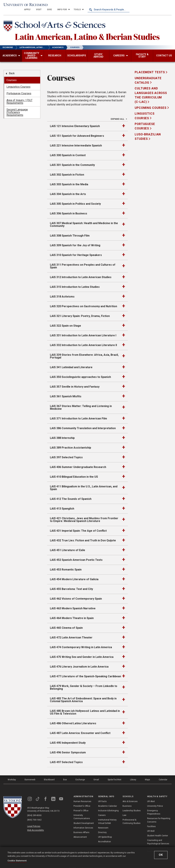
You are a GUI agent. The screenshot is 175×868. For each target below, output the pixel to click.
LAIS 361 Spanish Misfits (66, 392)
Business (127, 802)
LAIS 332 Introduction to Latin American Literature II (83, 341)
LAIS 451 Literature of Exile (68, 546)
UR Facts (102, 797)
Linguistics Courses (145, 112)
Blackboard (49, 776)
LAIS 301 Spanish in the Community (72, 161)
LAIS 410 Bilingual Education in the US (74, 473)
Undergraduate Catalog (148, 76)
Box (65, 776)
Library (133, 776)
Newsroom (103, 824)
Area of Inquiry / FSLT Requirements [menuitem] (19, 97)
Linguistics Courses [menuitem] (18, 83)
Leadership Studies (132, 807)
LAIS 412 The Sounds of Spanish (71, 495)
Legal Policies (34, 822)
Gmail (96, 776)
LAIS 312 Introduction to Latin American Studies (81, 273)
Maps (147, 776)
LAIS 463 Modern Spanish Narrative (73, 604)
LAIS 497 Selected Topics (66, 758)
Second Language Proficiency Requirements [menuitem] (17, 108)
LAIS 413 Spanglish (62, 505)
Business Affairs (81, 828)
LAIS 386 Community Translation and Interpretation (83, 424)
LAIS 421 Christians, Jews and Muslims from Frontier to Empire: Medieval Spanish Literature (84, 516)
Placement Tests (150, 68)
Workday (12, 776)
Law (124, 811)
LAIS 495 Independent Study (68, 739)
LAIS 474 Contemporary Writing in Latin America (81, 643)
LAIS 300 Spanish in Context (68, 151)
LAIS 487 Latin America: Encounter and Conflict (80, 729)
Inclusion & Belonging (108, 807)
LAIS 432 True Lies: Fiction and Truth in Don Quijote (83, 536)
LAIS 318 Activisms (62, 292)
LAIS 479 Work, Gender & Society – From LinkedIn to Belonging (84, 683)
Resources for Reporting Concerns (159, 816)
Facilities (151, 822)
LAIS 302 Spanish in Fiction (67, 171)
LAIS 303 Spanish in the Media (69, 180)
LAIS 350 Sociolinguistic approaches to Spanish (80, 373)
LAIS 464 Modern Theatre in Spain (72, 614)
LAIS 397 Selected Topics (66, 453)
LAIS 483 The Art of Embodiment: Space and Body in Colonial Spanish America (83, 696)
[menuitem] (69, 5)
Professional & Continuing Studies (132, 817)
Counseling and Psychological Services (158, 838)
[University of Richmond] (24, 5)
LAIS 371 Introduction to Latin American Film (78, 414)
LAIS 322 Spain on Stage (65, 322)
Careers (102, 811)
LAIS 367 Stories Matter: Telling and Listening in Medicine (81, 403)
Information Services (83, 824)
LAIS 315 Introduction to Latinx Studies (75, 283)
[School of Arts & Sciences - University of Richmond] (55, 23)
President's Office (82, 802)
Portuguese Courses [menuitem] (19, 89)
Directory (102, 828)
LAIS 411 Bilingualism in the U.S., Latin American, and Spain (84, 484)
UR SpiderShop (105, 833)
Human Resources (82, 797)
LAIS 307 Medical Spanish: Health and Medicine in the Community (84, 220)
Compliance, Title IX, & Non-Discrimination (158, 846)
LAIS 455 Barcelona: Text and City (71, 585)
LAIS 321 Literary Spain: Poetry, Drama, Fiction (80, 312)
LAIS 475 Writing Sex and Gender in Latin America (82, 653)
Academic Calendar (107, 802)
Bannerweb (30, 776)
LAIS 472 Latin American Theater (71, 633)
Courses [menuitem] (12, 76)
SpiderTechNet (115, 776)
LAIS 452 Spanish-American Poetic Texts (76, 556)
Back (12, 69)
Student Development (84, 819)
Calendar (163, 776)
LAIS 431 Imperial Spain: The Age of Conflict (78, 527)
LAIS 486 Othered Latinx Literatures (73, 719)
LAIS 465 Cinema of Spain (66, 624)
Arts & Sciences (130, 797)
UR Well (151, 827)
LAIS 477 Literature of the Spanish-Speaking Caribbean (85, 672)
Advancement (80, 833)
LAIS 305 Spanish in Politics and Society (75, 200)
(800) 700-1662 (34, 816)
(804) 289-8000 (34, 811)
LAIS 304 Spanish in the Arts (68, 190)
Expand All (118, 115)
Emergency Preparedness (154, 808)
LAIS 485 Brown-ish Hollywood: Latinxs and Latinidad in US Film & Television (85, 708)
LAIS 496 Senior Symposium (68, 748)
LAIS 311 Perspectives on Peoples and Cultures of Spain (83, 262)
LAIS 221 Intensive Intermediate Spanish (76, 141)
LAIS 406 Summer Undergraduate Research (78, 463)
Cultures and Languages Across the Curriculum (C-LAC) (151, 91)
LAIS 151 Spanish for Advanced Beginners (77, 132)
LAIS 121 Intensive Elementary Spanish (75, 122)
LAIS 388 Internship (62, 434)
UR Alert (151, 797)
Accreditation (105, 838)
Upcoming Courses (151, 104)
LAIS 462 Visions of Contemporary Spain (76, 595)
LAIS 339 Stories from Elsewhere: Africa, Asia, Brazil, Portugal (84, 352)
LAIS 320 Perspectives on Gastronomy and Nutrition (83, 302)
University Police (155, 802)
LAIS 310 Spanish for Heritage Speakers (76, 251)
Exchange (80, 776)
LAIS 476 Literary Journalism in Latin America (79, 663)
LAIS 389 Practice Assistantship (70, 444)
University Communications (82, 813)
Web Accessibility (36, 826)
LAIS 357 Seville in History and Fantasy (75, 383)
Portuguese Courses (145, 122)
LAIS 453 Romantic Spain (66, 565)
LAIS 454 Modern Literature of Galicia (74, 575)
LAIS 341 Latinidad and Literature (71, 363)
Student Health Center (158, 832)
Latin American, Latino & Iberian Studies (87, 32)
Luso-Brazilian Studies (148, 132)
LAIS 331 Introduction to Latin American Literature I (83, 331)
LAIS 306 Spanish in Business (69, 209)
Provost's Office (81, 807)
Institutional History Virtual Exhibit (107, 817)
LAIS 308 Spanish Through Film (70, 232)
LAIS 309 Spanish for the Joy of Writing (75, 241)
